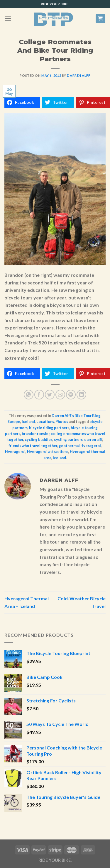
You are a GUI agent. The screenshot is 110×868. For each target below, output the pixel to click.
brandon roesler (36, 434)
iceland (59, 458)
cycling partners (68, 439)
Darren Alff (78, 75)
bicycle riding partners (49, 428)
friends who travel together (33, 446)
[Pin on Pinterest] (71, 395)
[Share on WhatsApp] (29, 395)
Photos (62, 421)
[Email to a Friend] (60, 395)
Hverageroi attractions (48, 452)
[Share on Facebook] (39, 395)
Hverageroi (15, 452)
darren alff (93, 439)
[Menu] (8, 18)
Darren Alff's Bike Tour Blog (76, 416)
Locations (45, 421)
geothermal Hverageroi (80, 446)
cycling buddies (39, 439)
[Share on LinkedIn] (81, 395)
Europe (14, 421)
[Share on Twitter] (50, 395)
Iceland (28, 421)
